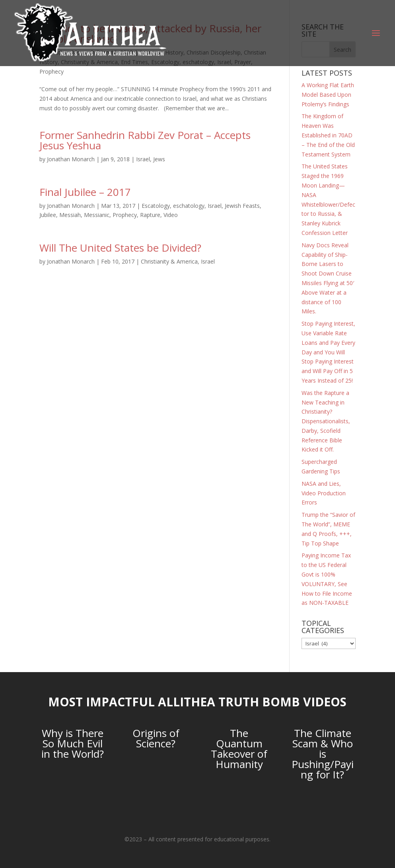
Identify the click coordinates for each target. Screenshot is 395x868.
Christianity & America (169, 261)
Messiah (70, 215)
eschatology (189, 206)
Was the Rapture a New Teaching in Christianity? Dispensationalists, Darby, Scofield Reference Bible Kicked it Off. (326, 421)
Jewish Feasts (242, 206)
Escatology (156, 206)
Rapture (150, 215)
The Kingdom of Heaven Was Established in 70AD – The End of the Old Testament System (328, 135)
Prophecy (52, 71)
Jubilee (48, 215)
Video (171, 215)
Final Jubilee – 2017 (85, 192)
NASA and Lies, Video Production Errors (324, 493)
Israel (143, 159)
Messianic (97, 215)
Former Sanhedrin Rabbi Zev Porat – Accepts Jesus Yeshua (145, 140)
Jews (159, 159)
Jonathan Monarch (71, 159)
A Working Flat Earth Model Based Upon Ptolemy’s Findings (328, 95)
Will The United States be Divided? (120, 248)
